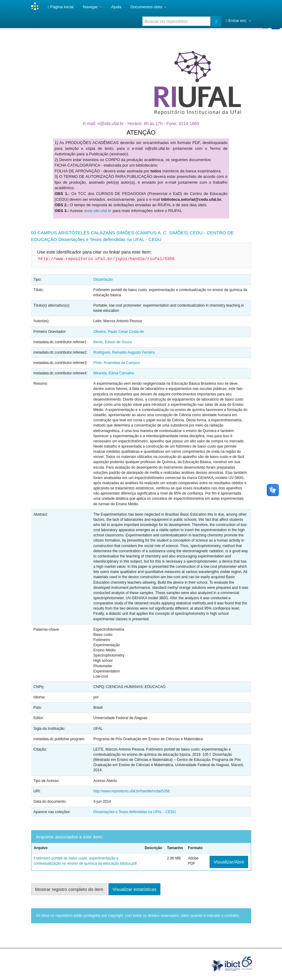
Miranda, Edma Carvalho (114, 373)
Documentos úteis (148, 7)
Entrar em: (238, 21)
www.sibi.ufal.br (98, 211)
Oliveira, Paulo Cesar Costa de (119, 332)
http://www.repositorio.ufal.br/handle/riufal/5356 (132, 791)
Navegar (92, 7)
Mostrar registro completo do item (69, 889)
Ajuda (116, 7)
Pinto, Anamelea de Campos (117, 363)
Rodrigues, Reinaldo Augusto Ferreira (124, 352)
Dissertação (103, 279)
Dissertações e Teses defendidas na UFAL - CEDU (110, 239)
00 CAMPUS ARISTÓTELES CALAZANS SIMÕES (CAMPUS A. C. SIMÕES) (110, 233)
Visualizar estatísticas (134, 889)
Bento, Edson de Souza (113, 342)
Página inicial (61, 7)
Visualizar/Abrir (229, 862)
